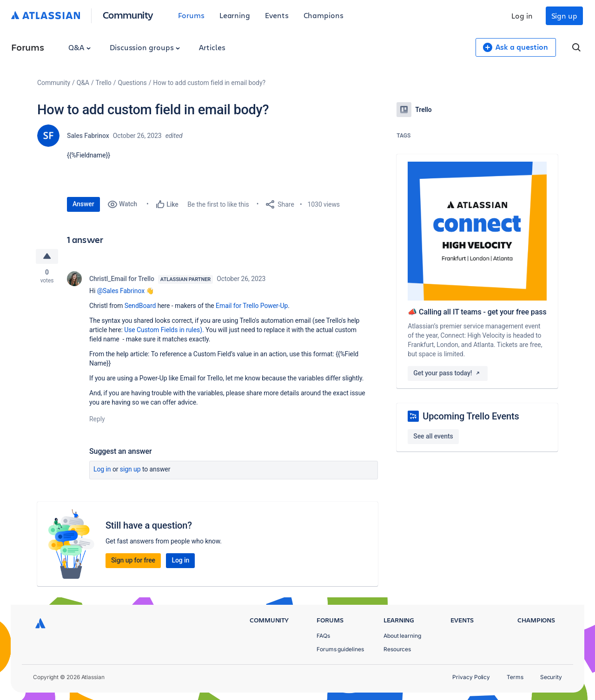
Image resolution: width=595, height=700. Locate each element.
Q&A (79, 47)
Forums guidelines (340, 649)
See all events (433, 436)
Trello (104, 83)
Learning (235, 15)
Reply (97, 419)
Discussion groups (145, 47)
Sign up (564, 16)
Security (551, 677)
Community (128, 15)
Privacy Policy (471, 677)
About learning (402, 636)
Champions (324, 15)
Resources (397, 649)
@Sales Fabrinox (121, 291)
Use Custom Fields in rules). (164, 330)
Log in (522, 16)
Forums (191, 15)
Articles (212, 47)
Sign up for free (133, 560)
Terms (515, 677)
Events (277, 15)
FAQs (323, 636)
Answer (83, 204)
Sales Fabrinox (88, 136)
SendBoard (140, 306)
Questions (132, 83)
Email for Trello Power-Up (252, 306)
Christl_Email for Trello (122, 279)
